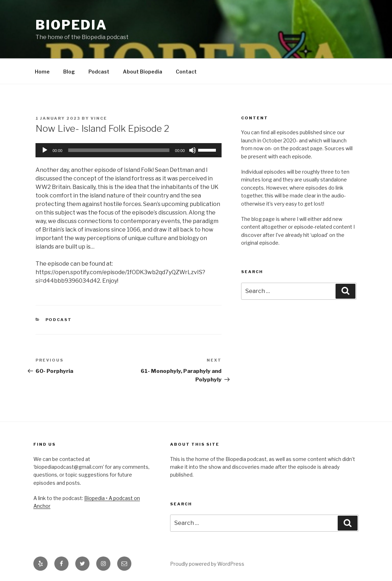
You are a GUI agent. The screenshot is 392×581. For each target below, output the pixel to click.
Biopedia (71, 25)
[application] (129, 150)
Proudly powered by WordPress (207, 564)
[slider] (119, 150)
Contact (186, 72)
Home (42, 72)
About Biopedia (143, 72)
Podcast (99, 72)
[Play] (45, 150)
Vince (99, 118)
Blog (69, 72)
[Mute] (192, 150)
